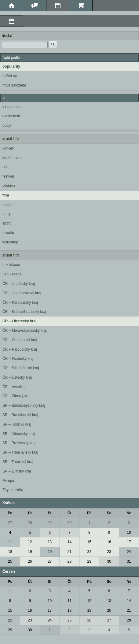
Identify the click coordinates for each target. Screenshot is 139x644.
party (7, 214)
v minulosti (11, 116)
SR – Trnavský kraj (18, 462)
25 (10, 561)
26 (30, 561)
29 (50, 523)
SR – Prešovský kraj (19, 443)
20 (50, 552)
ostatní (8, 205)
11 (10, 542)
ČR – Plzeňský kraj (18, 359)
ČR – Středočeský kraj (21, 368)
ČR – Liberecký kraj (19, 321)
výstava (9, 186)
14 (69, 542)
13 (50, 542)
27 (10, 523)
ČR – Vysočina (15, 387)
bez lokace (11, 265)
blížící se (10, 76)
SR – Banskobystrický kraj (24, 405)
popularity (11, 66)
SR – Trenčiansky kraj (20, 452)
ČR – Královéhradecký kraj (24, 312)
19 (30, 552)
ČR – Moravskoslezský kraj (25, 331)
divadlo (8, 233)
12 (30, 542)
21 (69, 552)
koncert (8, 148)
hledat (7, 36)
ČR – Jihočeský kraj (19, 284)
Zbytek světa (13, 490)
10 (129, 533)
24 (129, 552)
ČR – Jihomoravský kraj (22, 293)
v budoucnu (12, 107)
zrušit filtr (11, 139)
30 (69, 523)
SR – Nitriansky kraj (18, 434)
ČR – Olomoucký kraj (20, 340)
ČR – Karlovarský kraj (20, 303)
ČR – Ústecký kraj (17, 377)
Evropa (8, 481)
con (5, 167)
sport (7, 223)
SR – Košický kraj (17, 424)
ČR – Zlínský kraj (16, 396)
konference (11, 158)
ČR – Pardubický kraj (20, 349)
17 (129, 542)
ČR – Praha (12, 274)
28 (30, 523)
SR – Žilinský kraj (17, 471)
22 (89, 552)
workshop (10, 242)
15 (89, 542)
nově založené (14, 85)
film (6, 195)
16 (109, 542)
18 (10, 552)
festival (8, 176)
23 (109, 552)
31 (129, 561)
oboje (7, 126)
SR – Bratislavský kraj (20, 415)
